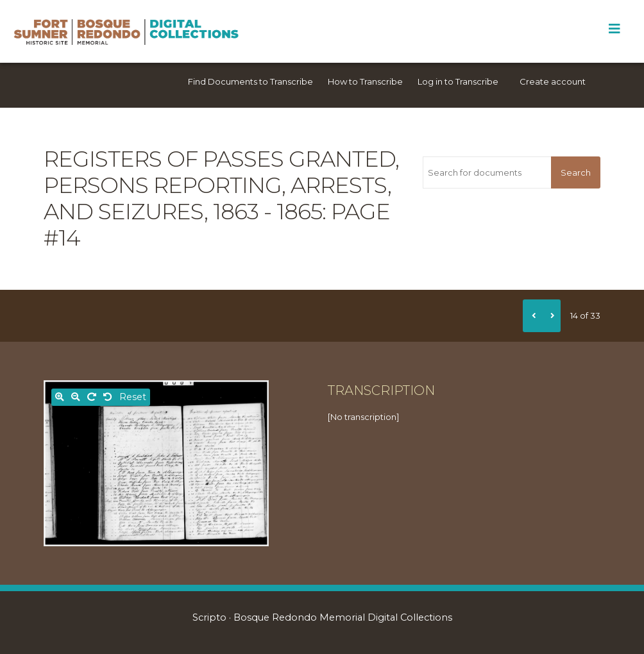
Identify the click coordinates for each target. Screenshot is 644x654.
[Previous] (532, 315)
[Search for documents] (487, 172)
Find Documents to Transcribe (250, 81)
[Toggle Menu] (614, 29)
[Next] (551, 315)
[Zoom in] (60, 397)
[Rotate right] (92, 397)
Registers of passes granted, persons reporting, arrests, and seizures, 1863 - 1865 (221, 185)
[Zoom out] (76, 397)
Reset (133, 397)
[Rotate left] (108, 397)
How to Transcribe (365, 81)
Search (576, 172)
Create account (553, 81)
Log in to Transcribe (458, 81)
